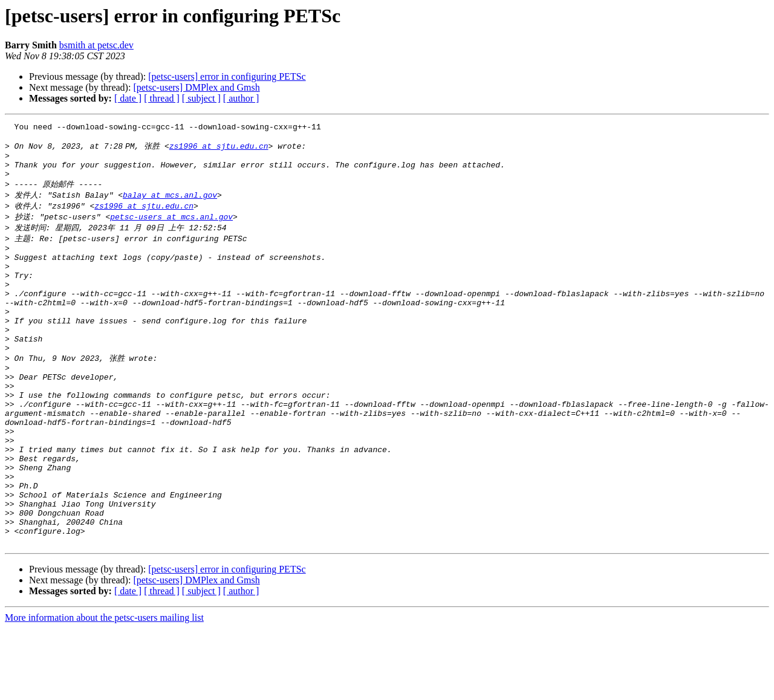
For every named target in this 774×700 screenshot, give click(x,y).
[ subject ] (201, 98)
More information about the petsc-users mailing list (104, 689)
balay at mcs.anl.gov (170, 206)
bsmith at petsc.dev (96, 45)
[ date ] (128, 98)
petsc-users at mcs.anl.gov (171, 228)
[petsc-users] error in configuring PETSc (227, 76)
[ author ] (241, 98)
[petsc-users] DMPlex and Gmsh (196, 87)
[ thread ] (162, 98)
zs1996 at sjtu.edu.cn (221, 150)
